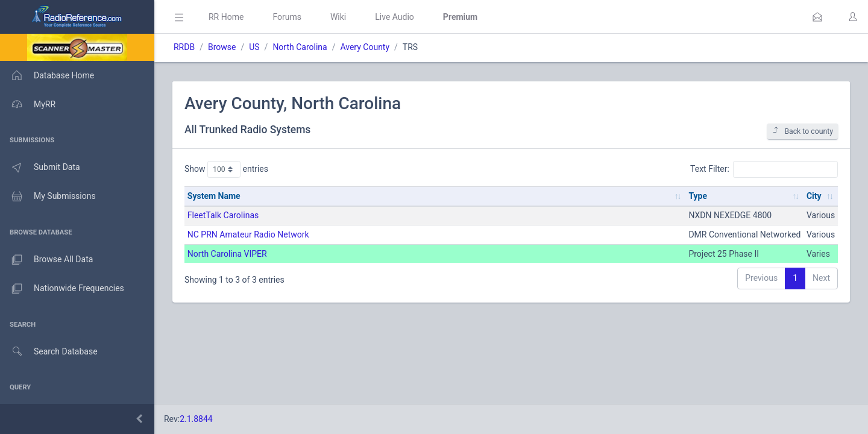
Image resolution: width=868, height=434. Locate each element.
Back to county (803, 131)
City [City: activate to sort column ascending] (814, 196)
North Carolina (300, 47)
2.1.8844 (196, 419)
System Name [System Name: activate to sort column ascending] (214, 196)
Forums (287, 17)
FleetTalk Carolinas (223, 215)
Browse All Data (46, 260)
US (254, 47)
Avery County (365, 47)
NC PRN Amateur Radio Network (248, 234)
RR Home (226, 17)
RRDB (184, 47)
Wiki (338, 17)
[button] (817, 17)
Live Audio (395, 17)
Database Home (47, 75)
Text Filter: (764, 169)
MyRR (28, 104)
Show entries (226, 169)
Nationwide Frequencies (62, 289)
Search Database (49, 352)
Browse (222, 47)
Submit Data (40, 168)
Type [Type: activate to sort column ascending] (698, 196)
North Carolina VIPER (227, 254)
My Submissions (48, 197)
